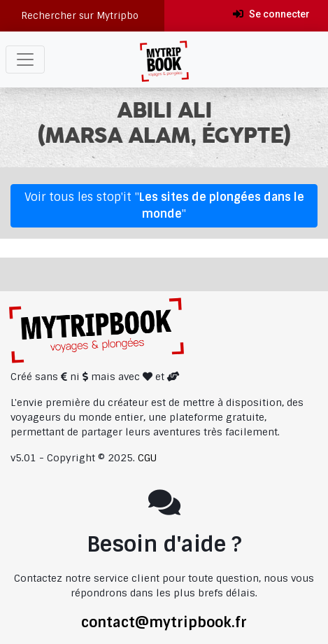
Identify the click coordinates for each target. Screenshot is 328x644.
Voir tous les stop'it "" (164, 205)
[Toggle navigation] (25, 59)
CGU (147, 458)
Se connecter (271, 14)
